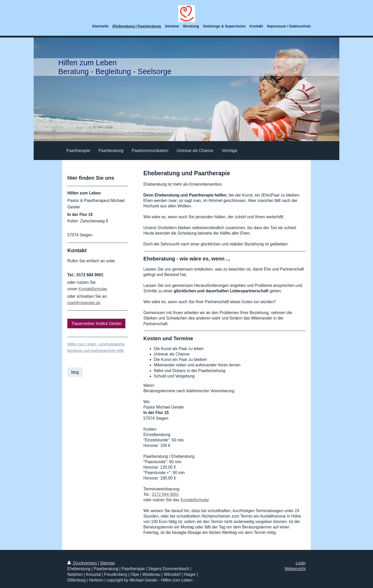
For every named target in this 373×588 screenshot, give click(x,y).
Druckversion (83, 563)
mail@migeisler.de (84, 303)
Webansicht (295, 569)
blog (75, 372)
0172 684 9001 (166, 494)
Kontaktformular (195, 500)
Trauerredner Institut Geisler (96, 324)
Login (301, 563)
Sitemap (107, 563)
